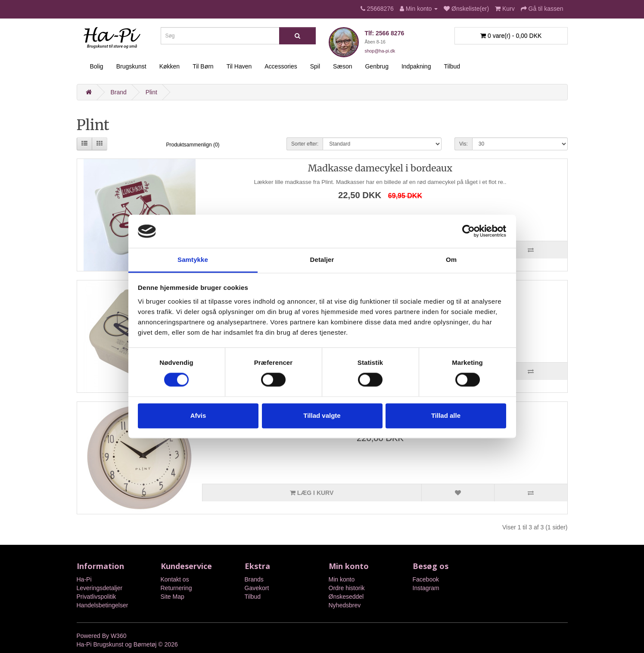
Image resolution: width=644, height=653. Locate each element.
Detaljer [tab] (322, 260)
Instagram (426, 588)
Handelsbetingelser (103, 605)
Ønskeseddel (346, 597)
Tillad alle (446, 415)
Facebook (426, 579)
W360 (119, 636)
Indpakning (416, 66)
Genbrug (376, 66)
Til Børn (203, 66)
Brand (118, 92)
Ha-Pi (84, 579)
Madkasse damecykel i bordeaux (380, 168)
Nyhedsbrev (345, 605)
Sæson (342, 66)
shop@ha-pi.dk (380, 51)
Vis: (464, 144)
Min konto (342, 579)
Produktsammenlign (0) (193, 145)
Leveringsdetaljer (100, 588)
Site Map (173, 597)
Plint (151, 92)
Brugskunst (131, 66)
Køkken (170, 66)
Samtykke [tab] (193, 260)
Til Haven (239, 66)
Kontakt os (175, 579)
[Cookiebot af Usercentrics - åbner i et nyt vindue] (468, 231)
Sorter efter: (305, 144)
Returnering (176, 588)
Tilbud (452, 66)
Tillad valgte (322, 415)
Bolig (97, 66)
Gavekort (257, 588)
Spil (315, 66)
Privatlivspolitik (96, 597)
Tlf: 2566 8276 (384, 33)
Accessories (281, 66)
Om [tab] (451, 260)
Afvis (198, 415)
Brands (254, 579)
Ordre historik (347, 588)
